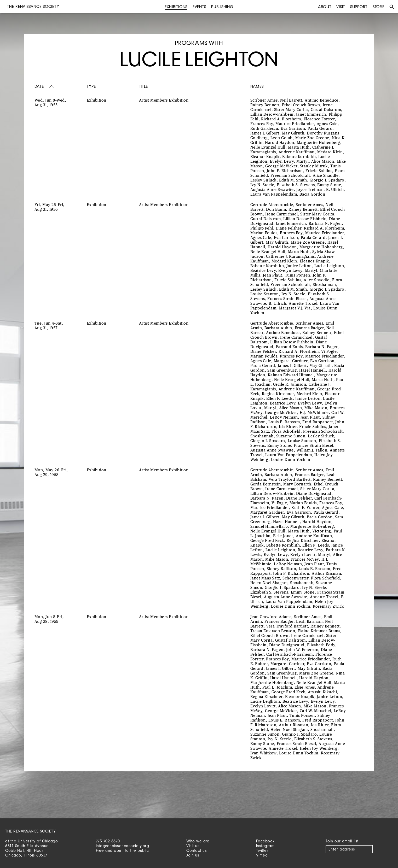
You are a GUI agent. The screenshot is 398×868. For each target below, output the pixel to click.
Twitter (262, 850)
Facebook (265, 841)
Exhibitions (176, 7)
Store (379, 7)
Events (199, 7)
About (325, 7)
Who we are (198, 841)
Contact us (197, 850)
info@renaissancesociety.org (123, 846)
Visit (341, 7)
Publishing (222, 7)
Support (359, 7)
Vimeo (262, 855)
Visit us (193, 846)
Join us (193, 855)
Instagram (265, 846)
